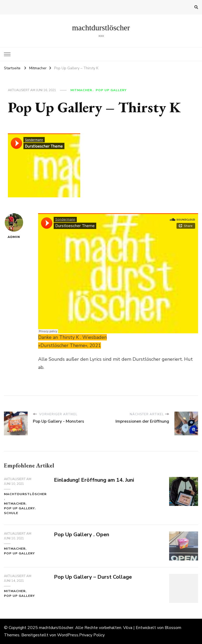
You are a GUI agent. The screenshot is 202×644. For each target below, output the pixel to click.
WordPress (68, 635)
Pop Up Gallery (111, 90)
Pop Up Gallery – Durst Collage (93, 577)
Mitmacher (81, 90)
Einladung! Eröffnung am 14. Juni (94, 480)
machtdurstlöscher (101, 28)
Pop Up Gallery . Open (82, 535)
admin (14, 226)
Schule (11, 513)
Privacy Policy (92, 635)
